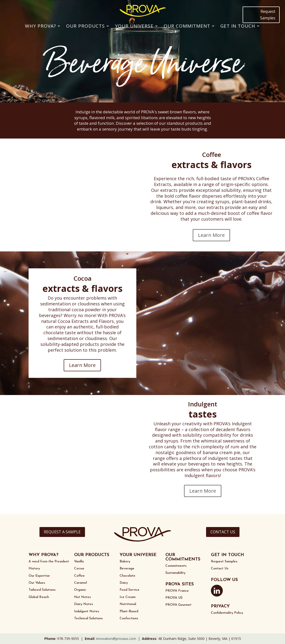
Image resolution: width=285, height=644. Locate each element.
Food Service (130, 590)
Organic (80, 590)
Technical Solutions (88, 618)
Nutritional (128, 604)
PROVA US (174, 598)
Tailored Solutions (42, 590)
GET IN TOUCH (227, 555)
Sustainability (175, 573)
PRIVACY (220, 606)
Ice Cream (128, 597)
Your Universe (134, 26)
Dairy (124, 583)
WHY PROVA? (43, 555)
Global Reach (39, 597)
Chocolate (127, 576)
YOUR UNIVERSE (138, 555)
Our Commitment (187, 26)
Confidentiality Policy (227, 613)
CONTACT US (223, 532)
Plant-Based (129, 611)
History (34, 569)
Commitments (176, 566)
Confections (129, 618)
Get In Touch (238, 26)
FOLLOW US (224, 580)
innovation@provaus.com (116, 639)
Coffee (79, 576)
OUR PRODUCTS (92, 555)
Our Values (37, 583)
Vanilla (79, 562)
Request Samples (268, 15)
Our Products (85, 26)
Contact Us (220, 569)
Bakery (125, 562)
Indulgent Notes (87, 611)
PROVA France (177, 591)
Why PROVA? (40, 26)
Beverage (127, 569)
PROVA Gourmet (178, 605)
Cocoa (79, 569)
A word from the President (49, 562)
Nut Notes (82, 597)
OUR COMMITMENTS (183, 557)
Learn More (211, 235)
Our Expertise (39, 576)
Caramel (81, 583)
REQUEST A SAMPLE (62, 532)
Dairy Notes (84, 604)
